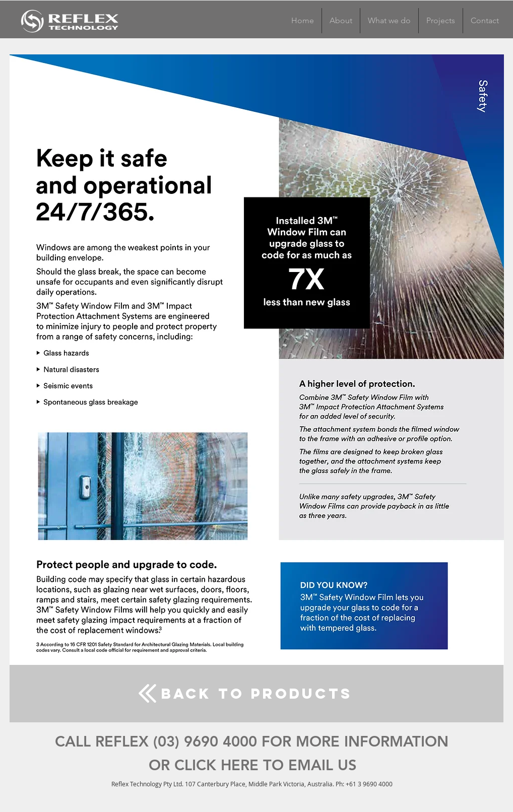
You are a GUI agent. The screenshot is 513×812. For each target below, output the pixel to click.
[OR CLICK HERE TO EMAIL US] (252, 765)
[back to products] (256, 694)
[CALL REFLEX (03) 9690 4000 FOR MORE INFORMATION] (252, 742)
